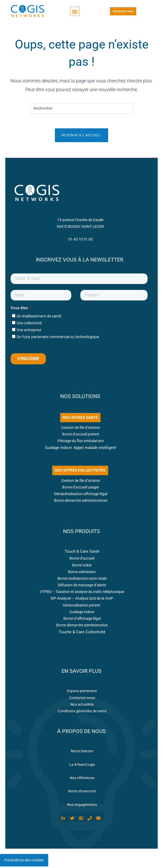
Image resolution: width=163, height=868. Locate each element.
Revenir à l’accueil (81, 137)
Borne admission (82, 573)
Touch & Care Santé (82, 553)
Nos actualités (82, 706)
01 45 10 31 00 (81, 241)
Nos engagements (82, 806)
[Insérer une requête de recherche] (82, 108)
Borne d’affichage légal (82, 620)
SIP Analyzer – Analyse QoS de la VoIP (82, 600)
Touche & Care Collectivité (82, 634)
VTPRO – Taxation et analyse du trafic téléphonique (82, 593)
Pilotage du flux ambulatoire (81, 442)
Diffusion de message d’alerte (82, 587)
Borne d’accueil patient (81, 436)
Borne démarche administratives (81, 502)
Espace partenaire (82, 692)
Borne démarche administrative (82, 627)
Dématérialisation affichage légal (81, 495)
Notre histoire (82, 753)
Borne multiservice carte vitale (82, 580)
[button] (75, 11)
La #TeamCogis (82, 766)
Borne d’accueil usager (81, 489)
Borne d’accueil (82, 560)
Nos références (82, 779)
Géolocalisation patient (82, 607)
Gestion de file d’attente (81, 429)
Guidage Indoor (58, 449)
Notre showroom (82, 793)
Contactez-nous (82, 699)
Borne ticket (82, 567)
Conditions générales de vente (82, 713)
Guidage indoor (82, 613)
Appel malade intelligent (95, 449)
